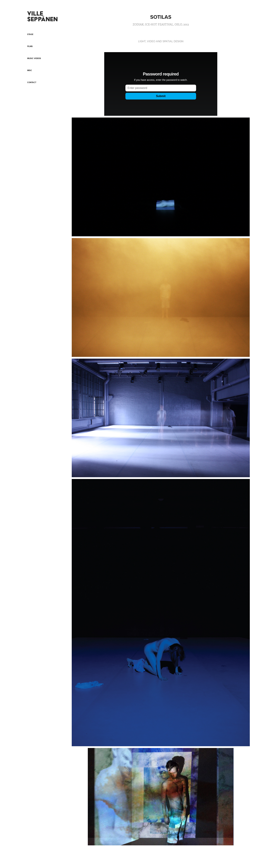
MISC (30, 70)
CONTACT (32, 82)
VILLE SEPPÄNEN (42, 16)
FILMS (30, 46)
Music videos (34, 58)
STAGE (30, 34)
